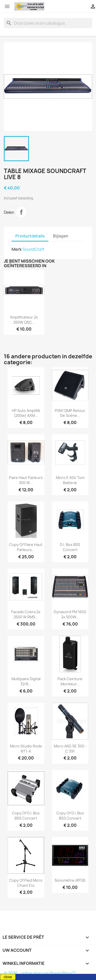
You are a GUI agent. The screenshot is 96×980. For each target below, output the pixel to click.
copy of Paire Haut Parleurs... (26, 547)
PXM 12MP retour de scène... (70, 413)
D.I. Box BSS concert (70, 547)
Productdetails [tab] (30, 236)
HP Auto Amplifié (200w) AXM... (26, 413)
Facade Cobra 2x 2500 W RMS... (26, 614)
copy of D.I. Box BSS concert (26, 816)
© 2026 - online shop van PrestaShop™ (40, 973)
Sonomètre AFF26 (70, 880)
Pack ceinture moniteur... (70, 681)
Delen (21, 212)
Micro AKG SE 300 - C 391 (70, 749)
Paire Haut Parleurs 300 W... (26, 480)
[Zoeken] (48, 23)
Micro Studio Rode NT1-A (26, 749)
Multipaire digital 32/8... (26, 681)
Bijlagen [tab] (61, 236)
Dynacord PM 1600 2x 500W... (70, 614)
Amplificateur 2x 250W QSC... (24, 320)
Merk (17, 249)
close (8, 977)
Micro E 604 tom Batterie (70, 480)
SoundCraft (33, 249)
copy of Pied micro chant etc (26, 883)
